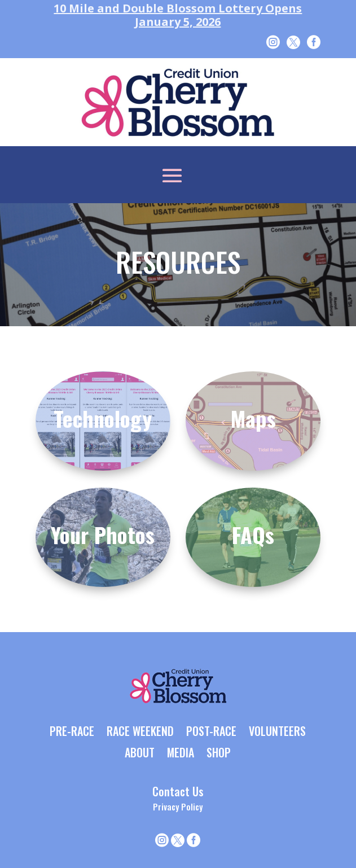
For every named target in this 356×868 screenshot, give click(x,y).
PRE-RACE (72, 732)
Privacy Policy (178, 806)
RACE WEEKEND (140, 732)
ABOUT (140, 753)
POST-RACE (211, 732)
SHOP (219, 753)
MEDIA (181, 753)
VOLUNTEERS (277, 732)
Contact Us (178, 791)
